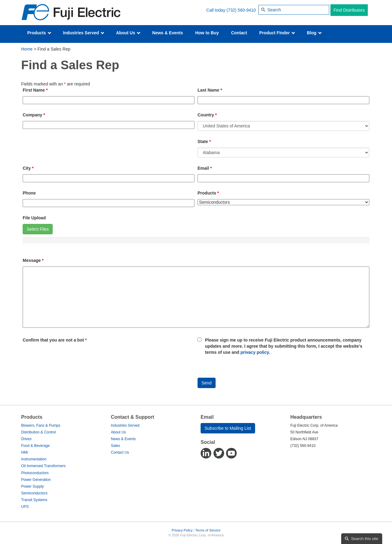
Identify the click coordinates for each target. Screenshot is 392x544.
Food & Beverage (35, 446)
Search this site (365, 539)
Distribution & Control (38, 432)
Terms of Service (208, 530)
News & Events (168, 33)
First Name (35, 90)
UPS (25, 507)
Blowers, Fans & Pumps (41, 425)
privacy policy (254, 352)
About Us (128, 33)
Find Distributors (349, 10)
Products (39, 33)
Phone (29, 193)
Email (205, 168)
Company (34, 115)
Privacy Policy (182, 530)
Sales (115, 446)
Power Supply (32, 486)
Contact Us (120, 452)
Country (207, 115)
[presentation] (69, 358)
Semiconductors (34, 493)
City (28, 168)
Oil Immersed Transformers (43, 466)
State (204, 142)
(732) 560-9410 (241, 10)
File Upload (34, 218)
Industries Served (84, 33)
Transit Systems (34, 500)
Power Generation (36, 480)
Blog (314, 33)
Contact (239, 33)
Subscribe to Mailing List (228, 428)
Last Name (210, 90)
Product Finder (277, 33)
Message (33, 260)
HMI (24, 452)
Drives (26, 439)
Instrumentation (34, 459)
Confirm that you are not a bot (55, 340)
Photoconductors (35, 473)
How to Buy (207, 33)
